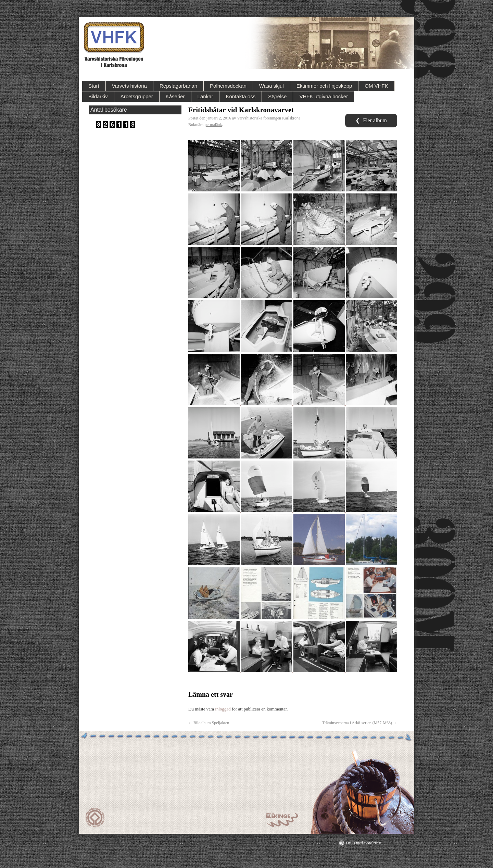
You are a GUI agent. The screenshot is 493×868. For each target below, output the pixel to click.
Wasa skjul (271, 86)
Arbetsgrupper (137, 96)
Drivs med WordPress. (364, 843)
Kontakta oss (241, 96)
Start (94, 86)
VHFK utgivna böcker (324, 96)
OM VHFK (376, 86)
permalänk (213, 125)
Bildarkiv (98, 96)
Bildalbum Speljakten (209, 723)
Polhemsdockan (228, 86)
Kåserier (175, 96)
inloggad (223, 709)
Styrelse (277, 96)
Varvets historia (129, 86)
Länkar (205, 96)
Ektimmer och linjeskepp (324, 86)
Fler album (371, 120)
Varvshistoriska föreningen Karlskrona (269, 118)
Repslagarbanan (178, 86)
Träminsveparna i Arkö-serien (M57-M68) (360, 723)
